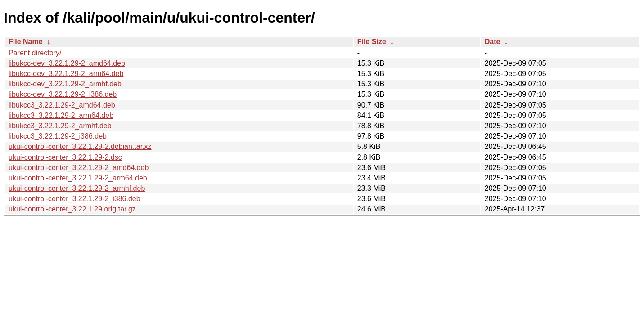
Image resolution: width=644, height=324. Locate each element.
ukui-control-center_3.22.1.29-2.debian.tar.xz (80, 146)
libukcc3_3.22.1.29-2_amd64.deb (62, 105)
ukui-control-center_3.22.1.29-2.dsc (65, 157)
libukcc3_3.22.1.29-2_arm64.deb (61, 115)
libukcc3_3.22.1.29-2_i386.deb (58, 136)
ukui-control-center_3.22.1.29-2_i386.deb (74, 199)
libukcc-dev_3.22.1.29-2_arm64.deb (66, 74)
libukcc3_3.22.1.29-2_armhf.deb (60, 126)
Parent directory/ (35, 53)
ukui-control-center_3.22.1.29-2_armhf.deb (77, 188)
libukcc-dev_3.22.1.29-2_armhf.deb (65, 84)
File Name (26, 42)
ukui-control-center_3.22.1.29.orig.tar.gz (72, 209)
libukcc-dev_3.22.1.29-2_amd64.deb (67, 63)
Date (493, 42)
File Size (372, 42)
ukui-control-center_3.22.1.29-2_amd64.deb (79, 168)
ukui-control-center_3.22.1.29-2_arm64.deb (78, 178)
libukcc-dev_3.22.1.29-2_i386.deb (63, 94)
